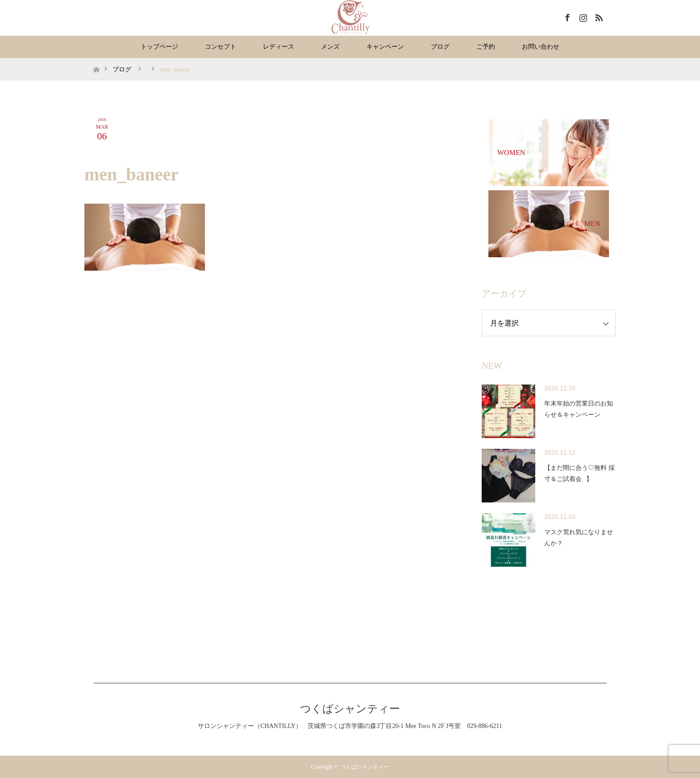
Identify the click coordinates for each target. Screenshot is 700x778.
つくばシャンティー (350, 709)
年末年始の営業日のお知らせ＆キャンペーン (579, 409)
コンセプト (221, 47)
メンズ (330, 47)
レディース (279, 47)
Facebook (567, 16)
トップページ (159, 47)
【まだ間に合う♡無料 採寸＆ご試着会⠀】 (579, 473)
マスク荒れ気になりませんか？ (579, 538)
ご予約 (486, 47)
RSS (598, 16)
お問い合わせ (541, 47)
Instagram (582, 16)
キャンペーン (385, 47)
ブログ (440, 47)
